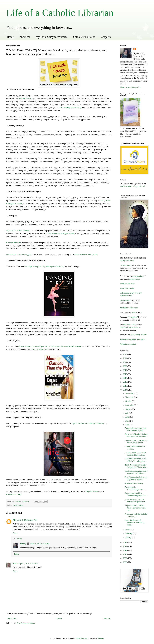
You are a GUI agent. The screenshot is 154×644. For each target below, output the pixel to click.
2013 (125, 543)
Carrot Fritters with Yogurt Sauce (60, 233)
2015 (125, 386)
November (130, 397)
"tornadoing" (133, 317)
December (130, 393)
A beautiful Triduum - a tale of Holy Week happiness (136, 460)
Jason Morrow (81, 638)
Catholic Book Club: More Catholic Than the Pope (135, 454)
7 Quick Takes (92, 491)
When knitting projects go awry (132, 339)
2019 (125, 370)
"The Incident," (126, 265)
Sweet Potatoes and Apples (86, 254)
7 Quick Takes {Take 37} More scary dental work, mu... (135, 508)
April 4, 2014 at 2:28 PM (40, 544)
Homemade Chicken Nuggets (19, 254)
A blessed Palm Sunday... (135, 483)
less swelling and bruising (70, 107)
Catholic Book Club (84, 37)
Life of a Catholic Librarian (60, 13)
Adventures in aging (128, 344)
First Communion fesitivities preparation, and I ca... (136, 478)
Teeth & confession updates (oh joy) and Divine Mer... (136, 466)
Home (10, 37)
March (128, 530)
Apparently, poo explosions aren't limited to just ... (135, 429)
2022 (125, 358)
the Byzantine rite (127, 261)
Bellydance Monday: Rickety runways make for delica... (136, 435)
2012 (125, 546)
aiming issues (134, 279)
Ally (15, 520)
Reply (15, 533)
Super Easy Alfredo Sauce (17, 230)
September (130, 405)
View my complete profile (130, 87)
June (127, 417)
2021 (125, 362)
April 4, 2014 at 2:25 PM (27, 520)
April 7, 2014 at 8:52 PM (29, 564)
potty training (137, 276)
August (128, 409)
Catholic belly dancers (138, 335)
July (127, 413)
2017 (125, 378)
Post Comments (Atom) (26, 623)
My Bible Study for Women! (52, 37)
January (129, 538)
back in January (25, 98)
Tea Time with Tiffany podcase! (132, 186)
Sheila (15, 564)
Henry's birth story (127, 284)
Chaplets (106, 37)
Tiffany (23, 544)
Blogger (101, 638)
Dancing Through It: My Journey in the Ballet (44, 266)
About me (25, 37)
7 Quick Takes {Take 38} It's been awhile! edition (136, 442)
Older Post (107, 618)
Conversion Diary (14, 494)
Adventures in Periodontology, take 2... (135, 488)
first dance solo (129, 325)
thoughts (123, 327)
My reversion (125, 300)
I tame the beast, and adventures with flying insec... (135, 522)
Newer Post (11, 618)
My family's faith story (129, 308)
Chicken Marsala (14, 242)
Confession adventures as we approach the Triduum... (136, 472)
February (129, 534)
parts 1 (134, 312)
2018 (125, 374)
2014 (125, 390)
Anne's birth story (127, 288)
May (127, 421)
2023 (125, 354)
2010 (125, 554)
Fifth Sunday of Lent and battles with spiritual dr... (136, 501)
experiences (134, 327)
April (128, 425)
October (129, 401)
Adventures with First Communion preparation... (136, 494)
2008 (125, 562)
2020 (125, 366)
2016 (125, 382)
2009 (125, 558)
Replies (19, 539)
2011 (125, 550)
